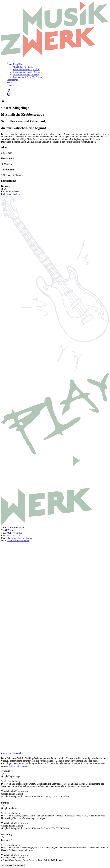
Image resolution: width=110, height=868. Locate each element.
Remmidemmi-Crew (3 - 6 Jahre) (28, 77)
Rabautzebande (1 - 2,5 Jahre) (26, 69)
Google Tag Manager (11, 776)
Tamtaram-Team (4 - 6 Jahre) (26, 75)
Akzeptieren (7, 865)
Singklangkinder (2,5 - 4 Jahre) (27, 72)
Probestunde (13, 80)
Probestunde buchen (10, 194)
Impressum (6, 753)
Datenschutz (19, 753)
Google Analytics (9, 808)
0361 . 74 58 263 (14, 533)
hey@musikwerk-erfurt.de (20, 538)
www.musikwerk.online (18, 541)
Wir (9, 62)
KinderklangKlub (15, 64)
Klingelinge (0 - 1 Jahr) (23, 67)
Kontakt (11, 85)
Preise (10, 82)
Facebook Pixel (8, 840)
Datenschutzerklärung (18, 766)
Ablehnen (19, 865)
